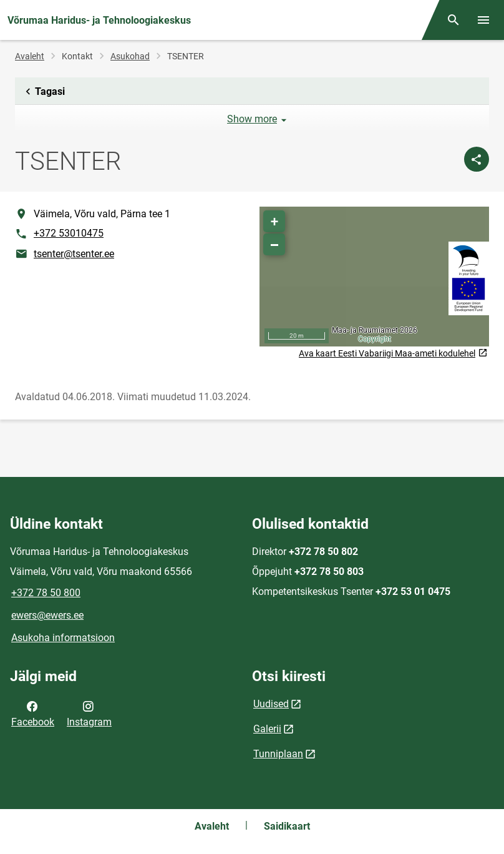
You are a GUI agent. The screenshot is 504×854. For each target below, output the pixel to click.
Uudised (271, 704)
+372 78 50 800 (46, 593)
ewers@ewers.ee (47, 615)
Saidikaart (287, 826)
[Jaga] (477, 159)
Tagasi (43, 92)
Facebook (33, 713)
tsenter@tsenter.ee (74, 254)
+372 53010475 (69, 233)
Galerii (267, 729)
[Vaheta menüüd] (483, 20)
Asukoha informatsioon (63, 638)
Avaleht (30, 56)
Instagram (89, 713)
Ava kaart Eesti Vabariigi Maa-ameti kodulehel (393, 354)
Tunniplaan (278, 754)
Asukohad (130, 56)
